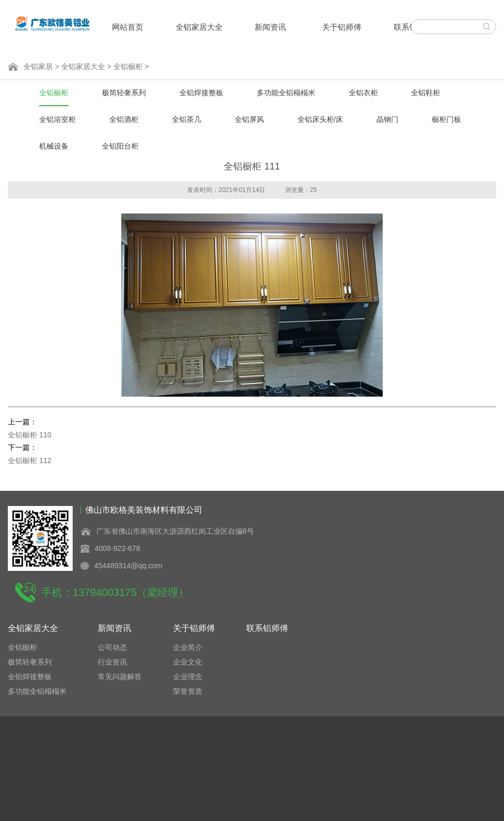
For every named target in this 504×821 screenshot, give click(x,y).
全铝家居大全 (199, 27)
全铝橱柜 (128, 66)
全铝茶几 (187, 119)
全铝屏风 (249, 119)
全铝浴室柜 (58, 119)
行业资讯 (112, 662)
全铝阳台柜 (120, 146)
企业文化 (188, 662)
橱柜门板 (446, 119)
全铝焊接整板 (201, 93)
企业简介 (188, 647)
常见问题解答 (120, 677)
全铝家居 (38, 66)
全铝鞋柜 (426, 93)
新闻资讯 (270, 27)
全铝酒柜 (124, 119)
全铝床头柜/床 (320, 119)
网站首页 (128, 27)
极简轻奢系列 (124, 93)
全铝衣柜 (363, 93)
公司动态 (112, 647)
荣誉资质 (188, 691)
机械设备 (54, 146)
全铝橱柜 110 (30, 435)
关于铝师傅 (342, 27)
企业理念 (188, 677)
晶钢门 (387, 119)
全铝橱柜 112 (30, 460)
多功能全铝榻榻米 (286, 93)
